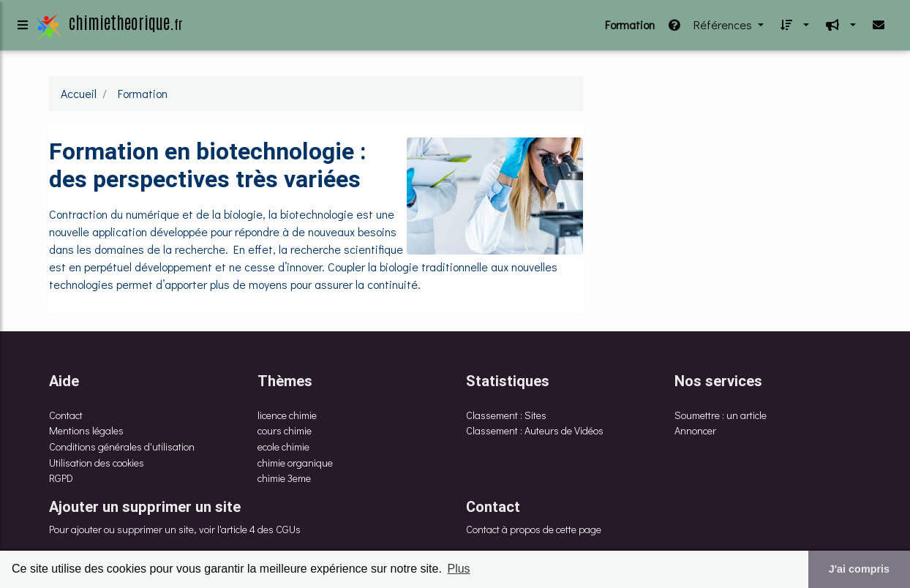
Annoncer (695, 430)
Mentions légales (86, 430)
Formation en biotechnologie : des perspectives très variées (207, 165)
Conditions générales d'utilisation (122, 446)
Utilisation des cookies (97, 463)
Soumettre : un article (721, 415)
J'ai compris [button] (859, 569)
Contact (66, 415)
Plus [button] (458, 569)
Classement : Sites (506, 415)
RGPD (61, 478)
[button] (792, 28)
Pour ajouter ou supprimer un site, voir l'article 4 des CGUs (175, 529)
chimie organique (295, 463)
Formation (630, 27)
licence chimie (287, 415)
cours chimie (285, 430)
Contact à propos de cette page (534, 529)
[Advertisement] (733, 178)
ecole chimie (283, 446)
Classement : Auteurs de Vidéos (535, 430)
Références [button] (711, 27)
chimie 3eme (284, 478)
